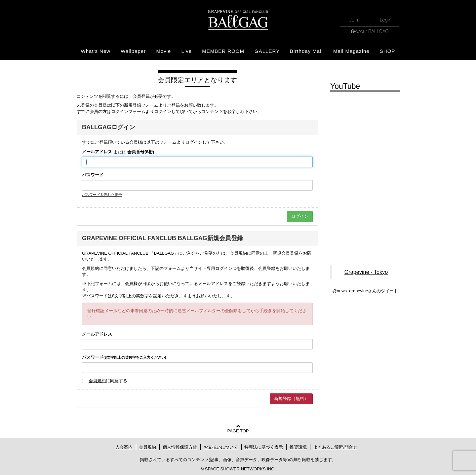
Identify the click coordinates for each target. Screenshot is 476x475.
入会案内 (124, 447)
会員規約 (238, 253)
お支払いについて (221, 447)
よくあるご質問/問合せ (336, 447)
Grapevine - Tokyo (366, 272)
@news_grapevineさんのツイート (365, 291)
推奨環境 (298, 447)
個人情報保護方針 (180, 447)
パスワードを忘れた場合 (102, 195)
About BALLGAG (372, 31)
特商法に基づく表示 (264, 447)
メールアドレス (97, 152)
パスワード (93, 175)
